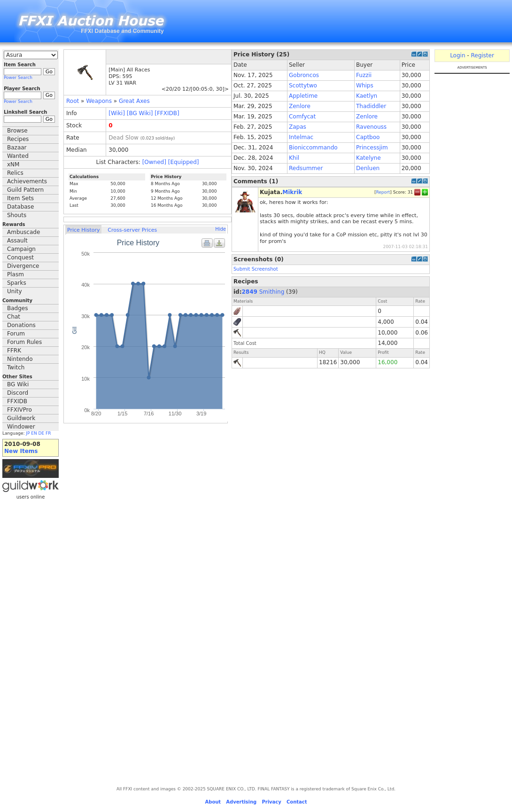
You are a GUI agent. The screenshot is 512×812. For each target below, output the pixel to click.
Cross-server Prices (132, 230)
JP (28, 433)
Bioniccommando (313, 148)
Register (482, 55)
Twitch (16, 367)
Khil (294, 158)
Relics (15, 173)
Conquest (20, 258)
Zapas (298, 127)
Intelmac (301, 137)
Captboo (368, 137)
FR (48, 433)
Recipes (18, 139)
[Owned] (154, 162)
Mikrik (292, 192)
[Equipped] (184, 162)
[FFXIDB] (167, 113)
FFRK (14, 351)
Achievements (27, 181)
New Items (21, 451)
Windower (21, 427)
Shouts (17, 215)
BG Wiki (18, 384)
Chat (14, 317)
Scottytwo (303, 86)
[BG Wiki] (140, 113)
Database (20, 207)
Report (383, 192)
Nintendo (20, 359)
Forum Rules (24, 342)
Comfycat (302, 117)
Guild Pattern (25, 190)
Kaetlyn (367, 96)
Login (458, 55)
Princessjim (372, 148)
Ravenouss (371, 127)
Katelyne (368, 158)
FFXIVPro (19, 410)
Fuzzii (364, 75)
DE (42, 433)
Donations (21, 325)
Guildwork (21, 418)
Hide (221, 229)
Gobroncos (304, 75)
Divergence (23, 266)
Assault (17, 241)
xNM (13, 164)
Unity (15, 291)
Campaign (21, 249)
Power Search (18, 78)
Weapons (99, 101)
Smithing (272, 292)
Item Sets (20, 198)
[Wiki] (117, 113)
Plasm (16, 274)
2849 (250, 292)
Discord (18, 393)
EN (34, 433)
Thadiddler (371, 106)
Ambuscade (23, 232)
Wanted (18, 156)
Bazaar (17, 148)
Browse (17, 131)
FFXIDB (17, 401)
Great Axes (134, 101)
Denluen (368, 168)
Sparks (17, 283)
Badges (17, 308)
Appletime (303, 96)
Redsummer (306, 168)
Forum (16, 334)
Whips (365, 86)
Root (73, 101)
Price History (83, 230)
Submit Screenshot (256, 269)
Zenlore (300, 106)
